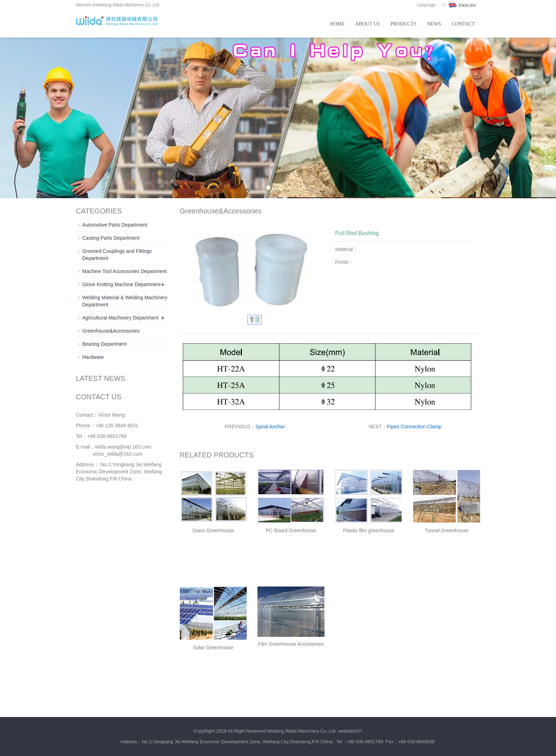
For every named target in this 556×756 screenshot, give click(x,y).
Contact (463, 24)
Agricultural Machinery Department (121, 318)
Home (337, 24)
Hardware (93, 357)
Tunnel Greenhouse (447, 530)
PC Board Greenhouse (291, 530)
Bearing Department (104, 344)
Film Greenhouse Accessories (291, 644)
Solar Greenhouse (213, 647)
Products (403, 24)
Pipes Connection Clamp (414, 427)
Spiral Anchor (270, 427)
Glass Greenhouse (213, 530)
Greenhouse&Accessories (111, 331)
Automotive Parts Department (115, 225)
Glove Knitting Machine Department (121, 284)
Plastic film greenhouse (369, 530)
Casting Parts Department (111, 238)
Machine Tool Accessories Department (124, 271)
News (434, 24)
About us (368, 24)
